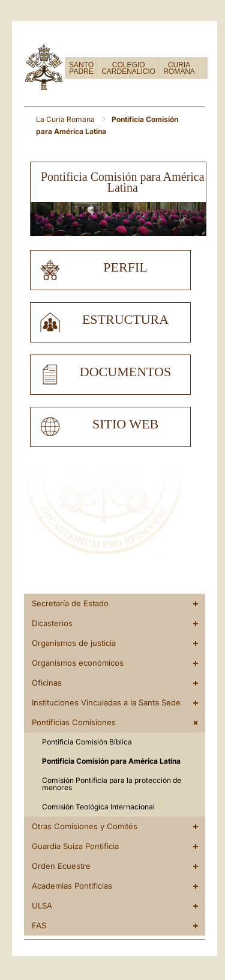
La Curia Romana (66, 119)
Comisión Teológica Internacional (98, 807)
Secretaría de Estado (70, 603)
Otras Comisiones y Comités (85, 826)
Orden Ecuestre (61, 866)
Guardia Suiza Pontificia (75, 846)
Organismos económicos (78, 663)
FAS (39, 925)
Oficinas (47, 683)
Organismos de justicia (74, 643)
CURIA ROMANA (179, 68)
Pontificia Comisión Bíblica (87, 742)
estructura (125, 320)
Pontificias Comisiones (74, 722)
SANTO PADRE (81, 68)
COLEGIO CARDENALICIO (128, 68)
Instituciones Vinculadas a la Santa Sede (106, 702)
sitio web (125, 424)
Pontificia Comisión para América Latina (111, 761)
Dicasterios (52, 623)
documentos (125, 372)
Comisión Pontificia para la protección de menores (112, 784)
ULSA (42, 905)
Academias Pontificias (72, 886)
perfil (125, 267)
